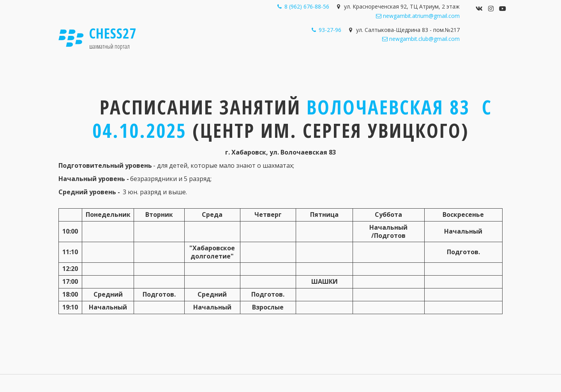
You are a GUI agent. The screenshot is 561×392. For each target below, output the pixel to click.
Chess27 (113, 33)
